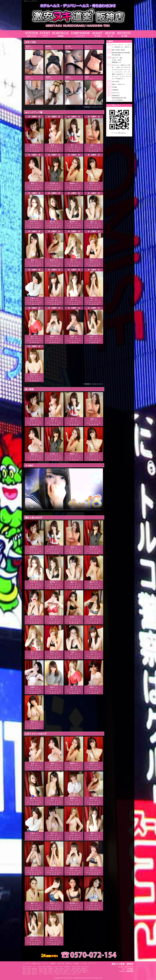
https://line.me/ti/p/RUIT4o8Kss (119, 135)
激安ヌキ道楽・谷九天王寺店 (81, 967)
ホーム (26, 1)
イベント (45, 963)
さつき (68, 46)
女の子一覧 (61, 963)
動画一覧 (69, 963)
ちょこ (88, 46)
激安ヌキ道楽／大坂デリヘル (71, 974)
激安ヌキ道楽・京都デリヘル (63, 972)
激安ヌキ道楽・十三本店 (63, 969)
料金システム (37, 963)
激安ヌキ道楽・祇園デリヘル (82, 972)
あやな (48, 46)
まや (87, 77)
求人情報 (76, 963)
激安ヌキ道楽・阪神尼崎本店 (79, 970)
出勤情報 (53, 963)
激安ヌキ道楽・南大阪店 (62, 970)
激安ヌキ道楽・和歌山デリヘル (32, 974)
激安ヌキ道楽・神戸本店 (30, 972)
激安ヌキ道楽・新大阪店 (79, 969)
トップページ (33, 1)
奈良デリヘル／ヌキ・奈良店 (52, 974)
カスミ (28, 77)
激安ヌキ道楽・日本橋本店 (62, 967)
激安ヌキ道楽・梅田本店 (30, 969)
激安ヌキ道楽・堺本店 (46, 970)
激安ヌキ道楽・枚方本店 (30, 970)
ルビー (28, 46)
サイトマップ (92, 963)
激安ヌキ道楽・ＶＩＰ (29, 967)
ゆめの (48, 77)
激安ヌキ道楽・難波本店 (45, 967)
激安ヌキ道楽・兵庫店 (46, 972)
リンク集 (83, 963)
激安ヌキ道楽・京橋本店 (46, 969)
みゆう (68, 77)
